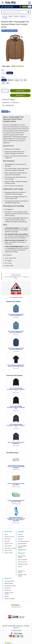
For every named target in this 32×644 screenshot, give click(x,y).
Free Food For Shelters (21, 572)
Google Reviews (22, 550)
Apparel (6, 596)
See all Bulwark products (16, 297)
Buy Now (20, 95)
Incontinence (8, 590)
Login (6, 534)
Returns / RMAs (8, 553)
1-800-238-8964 (13, 277)
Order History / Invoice (10, 548)
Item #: (4, 31)
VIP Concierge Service (23, 541)
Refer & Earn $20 (22, 562)
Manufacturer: (6, 100)
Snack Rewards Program (22, 557)
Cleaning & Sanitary (10, 581)
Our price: (6, 66)
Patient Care (8, 588)
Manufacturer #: (6, 103)
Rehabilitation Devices (10, 586)
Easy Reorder (8, 546)
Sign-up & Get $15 (22, 560)
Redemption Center (23, 564)
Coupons (20, 567)
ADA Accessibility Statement (22, 547)
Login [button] (30, 7)
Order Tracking (8, 550)
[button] (20, 7)
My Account (7, 539)
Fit (3, 70)
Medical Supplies (9, 583)
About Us (20, 534)
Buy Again (7, 541)
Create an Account (9, 537)
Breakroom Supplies (10, 599)
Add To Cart (20, 91)
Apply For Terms (9, 544)
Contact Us (21, 539)
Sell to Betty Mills (22, 544)
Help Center (21, 537)
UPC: (4, 105)
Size (3, 77)
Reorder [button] (25, 7)
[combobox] (5, 91)
